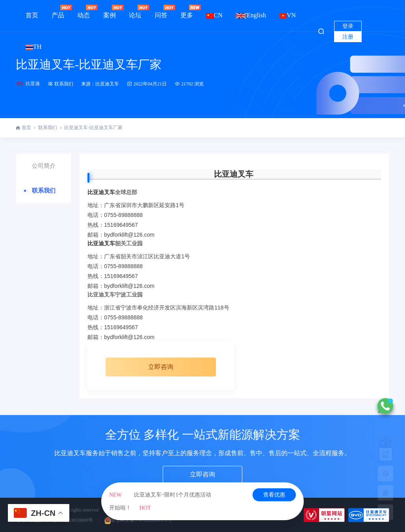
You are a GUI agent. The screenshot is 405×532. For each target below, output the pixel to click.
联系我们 (60, 84)
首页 (32, 15)
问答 (161, 12)
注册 (348, 37)
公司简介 (44, 166)
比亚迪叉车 (234, 174)
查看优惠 (274, 495)
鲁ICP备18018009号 (73, 520)
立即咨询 (161, 367)
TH (33, 47)
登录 (348, 26)
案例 (110, 12)
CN (215, 15)
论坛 (135, 12)
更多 (187, 12)
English (251, 15)
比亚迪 (33, 83)
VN (288, 15)
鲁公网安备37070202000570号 (138, 520)
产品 (58, 12)
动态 (84, 12)
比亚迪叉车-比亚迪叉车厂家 (89, 64)
